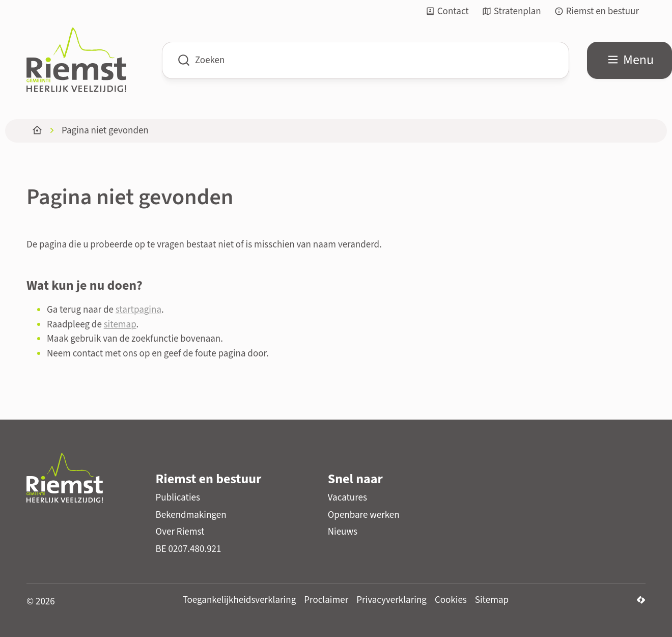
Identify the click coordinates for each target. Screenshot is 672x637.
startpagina (138, 310)
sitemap (120, 325)
